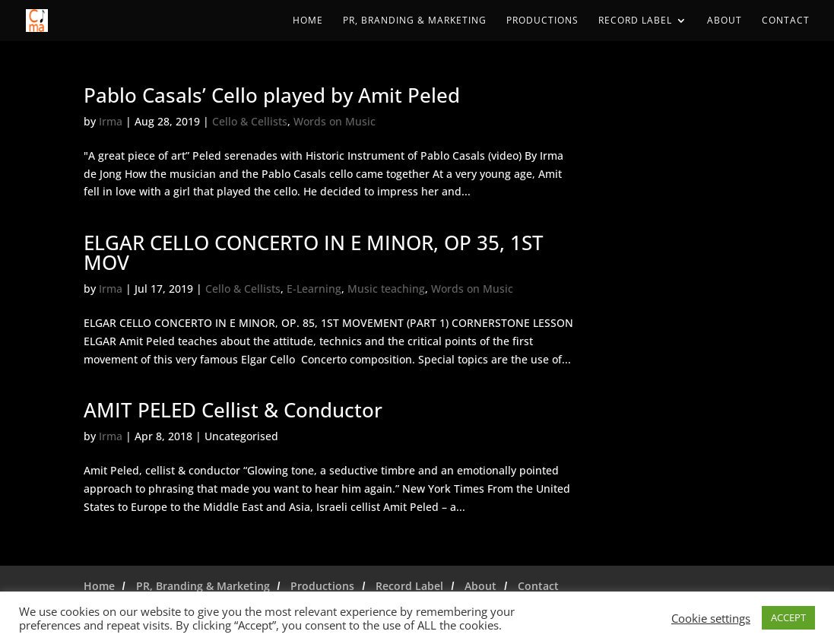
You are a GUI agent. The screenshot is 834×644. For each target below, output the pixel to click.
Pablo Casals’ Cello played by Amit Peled (272, 95)
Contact (786, 21)
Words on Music (335, 121)
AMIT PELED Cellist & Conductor (233, 410)
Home (308, 21)
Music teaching (386, 289)
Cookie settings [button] (711, 618)
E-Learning (314, 289)
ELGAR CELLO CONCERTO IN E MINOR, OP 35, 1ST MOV (314, 252)
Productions (542, 21)
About (725, 21)
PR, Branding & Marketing (415, 21)
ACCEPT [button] (788, 617)
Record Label (635, 21)
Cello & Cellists (250, 121)
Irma (111, 121)
